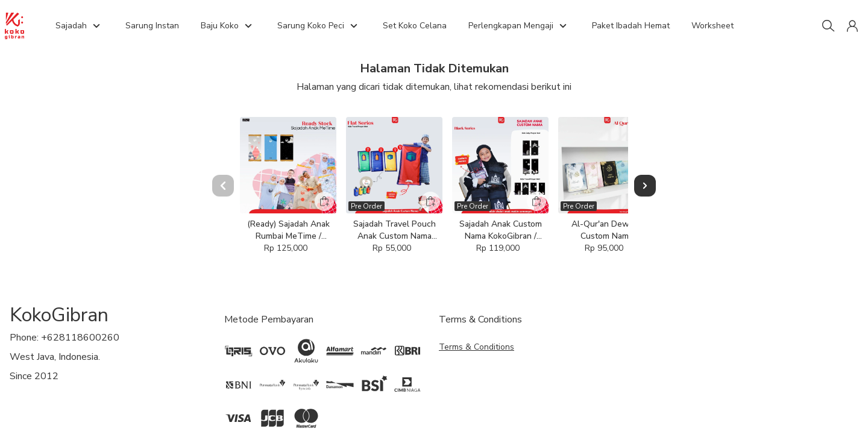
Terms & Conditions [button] (476, 389)
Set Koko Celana (415, 26)
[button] (852, 26)
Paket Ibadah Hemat (631, 26)
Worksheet (712, 26)
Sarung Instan (152, 26)
